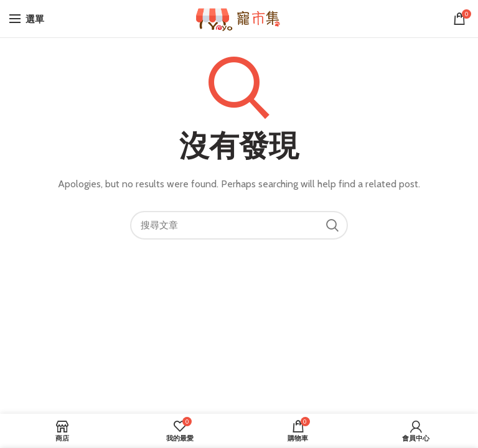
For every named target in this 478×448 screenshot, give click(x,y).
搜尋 (332, 225)
